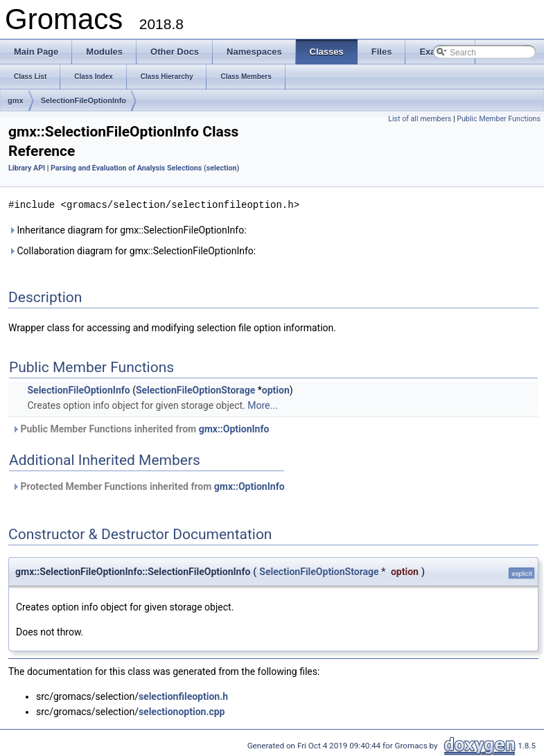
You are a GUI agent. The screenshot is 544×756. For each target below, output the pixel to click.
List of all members (420, 119)
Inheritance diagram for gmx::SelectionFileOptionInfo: (128, 229)
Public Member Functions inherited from (140, 428)
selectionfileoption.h (183, 696)
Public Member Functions (499, 119)
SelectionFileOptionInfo (84, 100)
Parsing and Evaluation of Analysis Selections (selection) (145, 168)
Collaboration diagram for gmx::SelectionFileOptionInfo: (132, 250)
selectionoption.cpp (182, 711)
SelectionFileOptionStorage (195, 389)
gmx (16, 100)
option (276, 389)
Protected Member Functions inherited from (148, 486)
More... (262, 405)
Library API (27, 168)
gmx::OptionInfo (234, 428)
